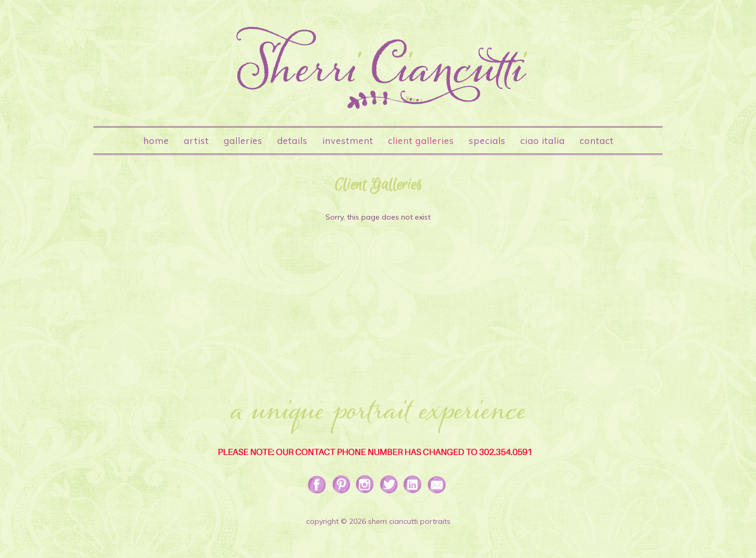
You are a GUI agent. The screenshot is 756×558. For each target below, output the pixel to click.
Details (292, 141)
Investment (348, 141)
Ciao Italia (543, 141)
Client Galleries (421, 141)
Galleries (243, 141)
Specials (487, 141)
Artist (196, 141)
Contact (597, 141)
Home (156, 141)
